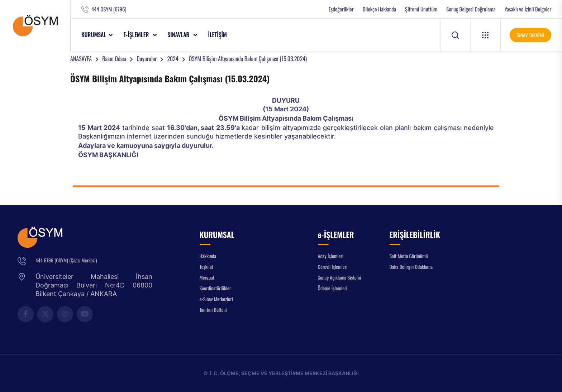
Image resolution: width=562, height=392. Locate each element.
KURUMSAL (94, 35)
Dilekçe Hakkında (379, 9)
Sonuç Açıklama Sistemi (340, 277)
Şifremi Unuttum (421, 9)
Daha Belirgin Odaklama (411, 267)
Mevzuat (207, 277)
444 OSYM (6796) (109, 9)
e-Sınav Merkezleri (216, 299)
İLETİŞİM (217, 35)
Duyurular (147, 59)
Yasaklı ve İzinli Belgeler (528, 9)
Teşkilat (206, 267)
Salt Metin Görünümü (409, 256)
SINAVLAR (179, 35)
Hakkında (208, 256)
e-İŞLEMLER (137, 35)
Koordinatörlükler (215, 288)
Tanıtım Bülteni (213, 309)
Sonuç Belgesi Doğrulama (471, 9)
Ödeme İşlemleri (333, 288)
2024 (173, 59)
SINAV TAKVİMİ (530, 35)
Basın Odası (114, 59)
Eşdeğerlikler (341, 9)
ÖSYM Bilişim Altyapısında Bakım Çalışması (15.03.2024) (248, 59)
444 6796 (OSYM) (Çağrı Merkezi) (66, 260)
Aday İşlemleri (331, 256)
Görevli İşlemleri (333, 267)
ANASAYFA (81, 59)
